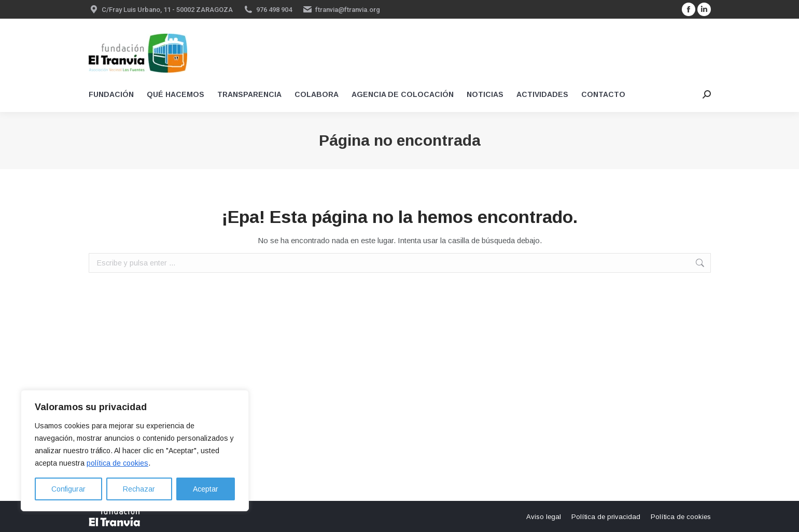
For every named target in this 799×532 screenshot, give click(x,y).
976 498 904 (274, 10)
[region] (135, 451)
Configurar (68, 489)
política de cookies (117, 463)
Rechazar (139, 489)
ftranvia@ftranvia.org (348, 10)
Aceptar (206, 489)
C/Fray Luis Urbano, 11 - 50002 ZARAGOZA (167, 10)
